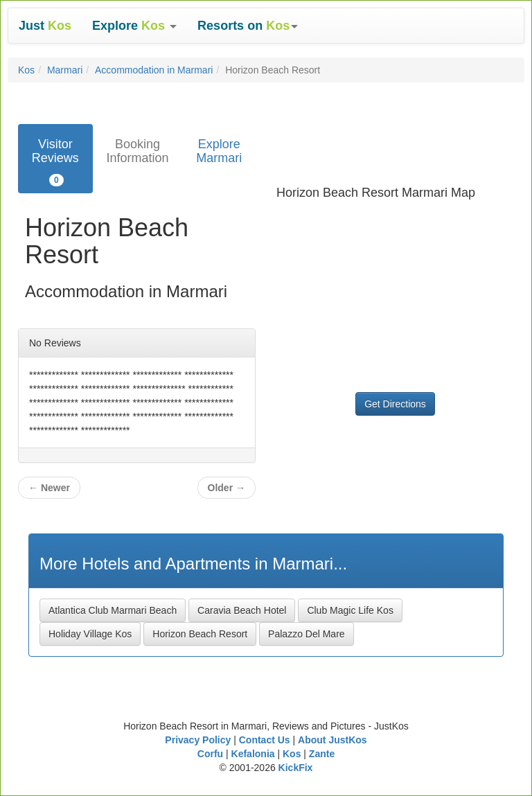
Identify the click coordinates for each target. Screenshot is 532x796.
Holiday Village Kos (90, 634)
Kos (26, 70)
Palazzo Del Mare (307, 634)
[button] (134, 26)
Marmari (65, 70)
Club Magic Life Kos (350, 610)
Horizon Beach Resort (200, 634)
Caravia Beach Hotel (242, 610)
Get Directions (395, 404)
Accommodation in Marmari (154, 70)
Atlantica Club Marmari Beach (113, 610)
